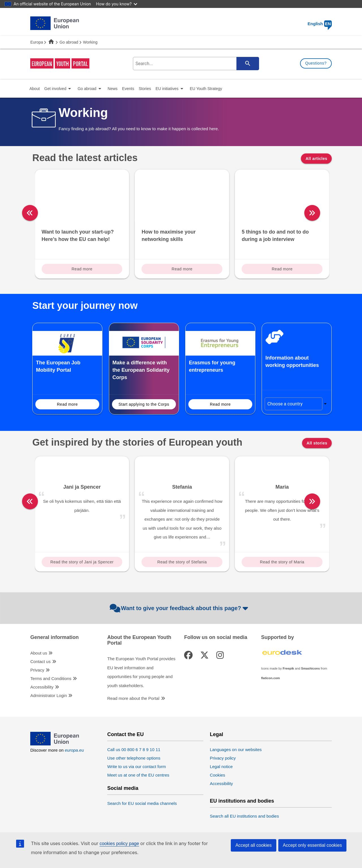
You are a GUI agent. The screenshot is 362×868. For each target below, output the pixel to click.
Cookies (217, 775)
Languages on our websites (236, 750)
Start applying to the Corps (144, 404)
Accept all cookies (253, 845)
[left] (30, 213)
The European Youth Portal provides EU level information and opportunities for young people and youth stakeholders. (141, 672)
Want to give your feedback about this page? (180, 608)
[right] (334, 213)
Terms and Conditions (51, 678)
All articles (316, 159)
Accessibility (42, 687)
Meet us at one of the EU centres (138, 775)
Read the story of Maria (282, 562)
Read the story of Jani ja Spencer (82, 562)
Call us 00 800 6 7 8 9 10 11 (134, 750)
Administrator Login (49, 695)
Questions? (316, 63)
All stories (317, 443)
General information (54, 637)
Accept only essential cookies (312, 845)
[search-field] (195, 64)
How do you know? (117, 4)
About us (39, 653)
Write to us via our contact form (136, 767)
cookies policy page (119, 844)
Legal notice (221, 767)
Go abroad (69, 42)
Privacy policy (223, 758)
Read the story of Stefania (182, 562)
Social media (123, 788)
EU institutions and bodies (242, 801)
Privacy (37, 670)
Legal (216, 735)
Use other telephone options (134, 758)
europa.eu (74, 750)
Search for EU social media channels (142, 803)
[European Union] (55, 744)
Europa (37, 42)
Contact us (40, 661)
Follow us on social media (216, 637)
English (320, 24)
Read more (82, 269)
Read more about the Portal (133, 698)
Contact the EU (125, 735)
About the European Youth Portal (139, 640)
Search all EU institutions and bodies (244, 816)
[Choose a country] (293, 404)
